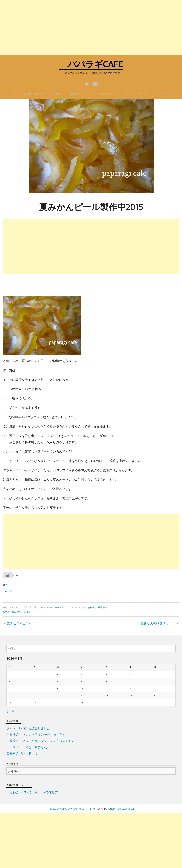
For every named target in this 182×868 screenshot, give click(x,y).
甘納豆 (27, 612)
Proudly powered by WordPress (66, 809)
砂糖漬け (103, 607)
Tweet (8, 591)
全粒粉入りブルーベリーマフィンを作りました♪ (40, 741)
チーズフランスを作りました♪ (28, 747)
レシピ (128, 94)
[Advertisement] (91, 27)
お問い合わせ (166, 94)
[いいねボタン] (8, 575)
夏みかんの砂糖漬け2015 (160, 623)
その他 (143, 94)
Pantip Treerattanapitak (121, 809)
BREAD (76, 94)
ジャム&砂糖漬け (102, 94)
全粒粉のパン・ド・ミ (22, 753)
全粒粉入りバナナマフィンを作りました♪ (35, 734)
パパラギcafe (91, 64)
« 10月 (11, 712)
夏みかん (17, 612)
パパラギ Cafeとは (35, 94)
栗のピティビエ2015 (19, 623)
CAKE (57, 94)
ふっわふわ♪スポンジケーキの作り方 (32, 792)
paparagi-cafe (56, 607)
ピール (6, 612)
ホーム (11, 94)
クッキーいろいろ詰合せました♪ (29, 728)
